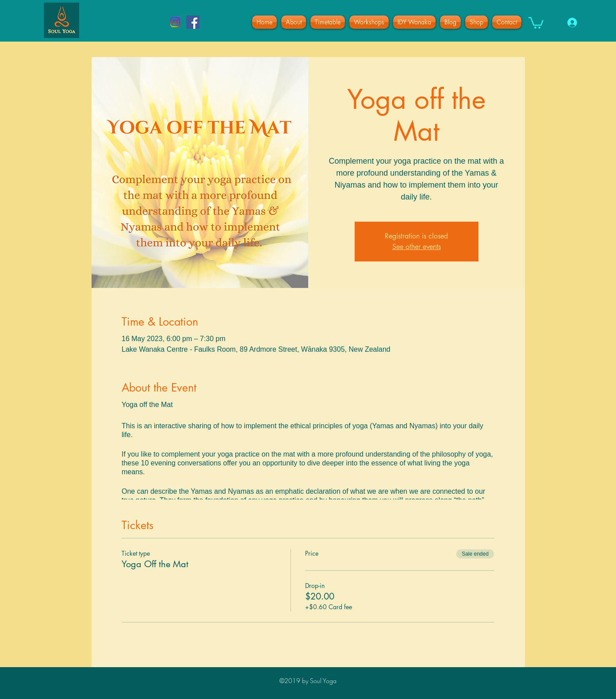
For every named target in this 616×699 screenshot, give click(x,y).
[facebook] (193, 22)
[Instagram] (175, 22)
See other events (417, 247)
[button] (536, 22)
